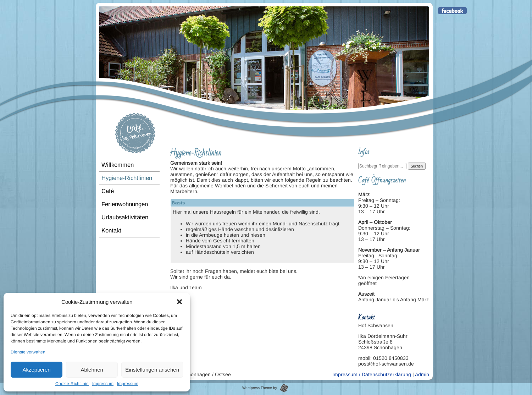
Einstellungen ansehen (152, 370)
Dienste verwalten (28, 352)
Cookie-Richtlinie (72, 384)
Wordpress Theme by (265, 388)
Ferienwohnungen (125, 204)
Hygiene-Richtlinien (127, 178)
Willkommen (118, 165)
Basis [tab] (178, 203)
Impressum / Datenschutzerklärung (372, 374)
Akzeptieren (36, 370)
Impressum (103, 384)
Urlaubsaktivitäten (125, 217)
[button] (179, 302)
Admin (422, 374)
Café (108, 191)
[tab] (262, 262)
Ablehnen (92, 370)
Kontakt (111, 231)
